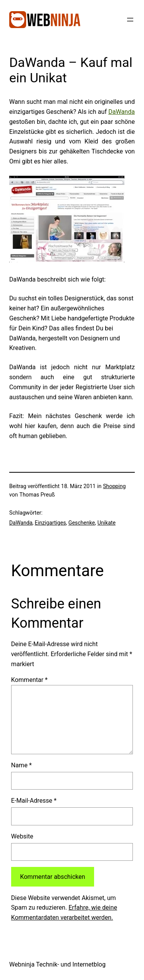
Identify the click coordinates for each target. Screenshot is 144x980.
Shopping (114, 486)
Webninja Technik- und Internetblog (57, 964)
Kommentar (29, 680)
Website (22, 836)
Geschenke (82, 523)
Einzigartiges (50, 523)
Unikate (107, 523)
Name (22, 765)
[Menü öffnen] (130, 20)
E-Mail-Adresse (34, 801)
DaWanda (122, 112)
